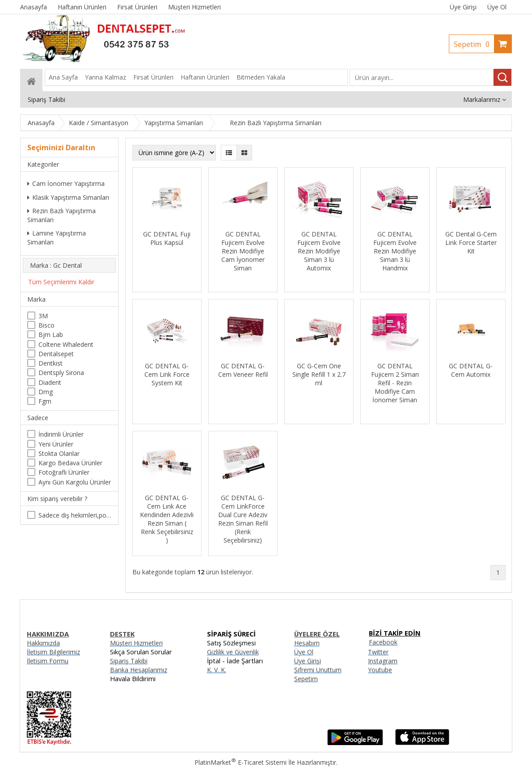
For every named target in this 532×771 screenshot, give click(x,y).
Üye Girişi (463, 7)
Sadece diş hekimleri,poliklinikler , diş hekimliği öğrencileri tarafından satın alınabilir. (75, 515)
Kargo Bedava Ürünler (70, 463)
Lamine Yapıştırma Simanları (57, 238)
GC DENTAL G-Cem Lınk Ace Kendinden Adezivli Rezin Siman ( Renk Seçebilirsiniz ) (167, 519)
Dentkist (51, 363)
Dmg (46, 392)
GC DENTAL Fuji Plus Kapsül (167, 238)
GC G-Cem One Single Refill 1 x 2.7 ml (319, 374)
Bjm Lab (51, 335)
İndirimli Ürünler (61, 434)
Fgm (45, 401)
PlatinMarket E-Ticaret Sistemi (241, 762)
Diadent (50, 382)
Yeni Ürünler (56, 444)
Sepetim (474, 44)
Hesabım (307, 643)
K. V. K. (217, 670)
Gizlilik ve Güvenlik (233, 652)
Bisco (46, 325)
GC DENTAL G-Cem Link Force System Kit (167, 374)
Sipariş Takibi (129, 661)
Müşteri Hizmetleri (136, 643)
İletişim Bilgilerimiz (53, 652)
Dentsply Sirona (61, 373)
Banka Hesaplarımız (139, 670)
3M (43, 316)
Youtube (380, 670)
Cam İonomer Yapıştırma (66, 183)
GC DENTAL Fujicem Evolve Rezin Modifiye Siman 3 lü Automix (319, 251)
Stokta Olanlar (59, 453)
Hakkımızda (43, 643)
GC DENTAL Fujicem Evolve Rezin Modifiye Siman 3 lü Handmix (395, 251)
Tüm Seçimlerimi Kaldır (61, 282)
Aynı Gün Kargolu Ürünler (75, 482)
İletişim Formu (48, 661)
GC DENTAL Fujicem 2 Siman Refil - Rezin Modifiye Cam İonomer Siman (395, 383)
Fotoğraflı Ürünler (64, 472)
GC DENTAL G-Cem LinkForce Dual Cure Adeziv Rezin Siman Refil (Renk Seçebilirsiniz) (243, 519)
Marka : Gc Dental (56, 265)
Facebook (383, 642)
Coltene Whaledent (66, 344)
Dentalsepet (56, 354)
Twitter (378, 652)
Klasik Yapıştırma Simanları (68, 197)
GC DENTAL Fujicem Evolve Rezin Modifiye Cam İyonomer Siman (243, 251)
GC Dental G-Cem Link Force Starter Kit (471, 242)
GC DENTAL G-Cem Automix (471, 370)
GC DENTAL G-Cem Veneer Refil (243, 370)
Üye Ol (497, 7)
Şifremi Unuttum (318, 670)
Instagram (383, 661)
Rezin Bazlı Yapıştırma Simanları (61, 215)
